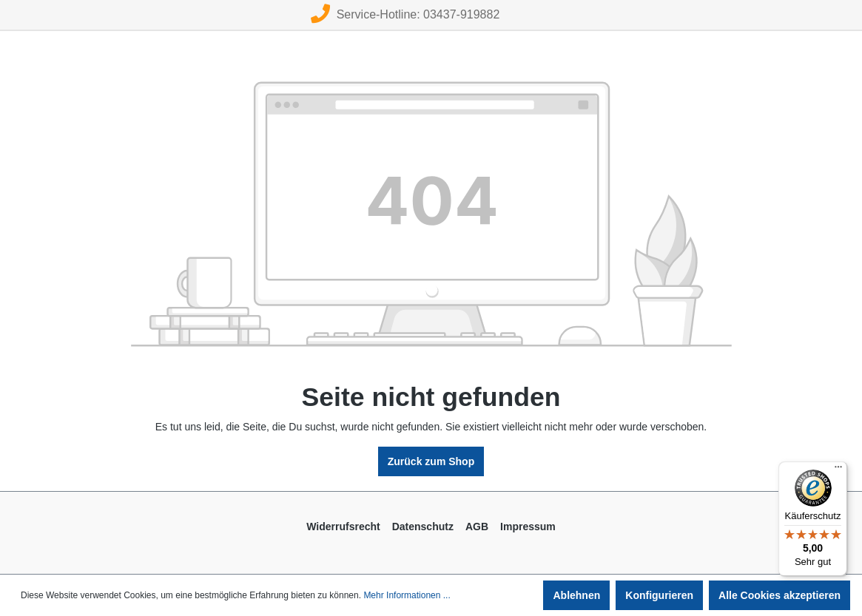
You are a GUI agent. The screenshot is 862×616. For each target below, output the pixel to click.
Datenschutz (423, 527)
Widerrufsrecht (343, 527)
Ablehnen (576, 595)
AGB (477, 527)
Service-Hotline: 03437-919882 (405, 14)
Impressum (528, 527)
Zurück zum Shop (431, 461)
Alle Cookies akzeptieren (779, 595)
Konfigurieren (659, 595)
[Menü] (838, 470)
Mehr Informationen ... (407, 595)
